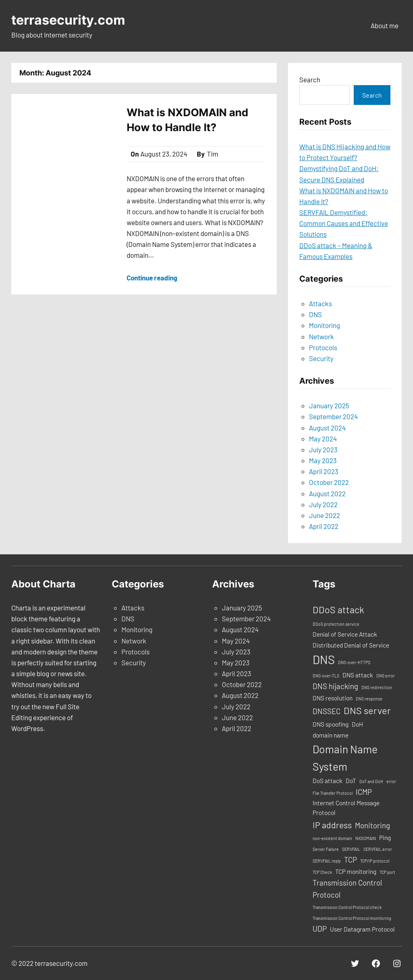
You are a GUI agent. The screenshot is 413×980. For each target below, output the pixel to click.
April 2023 (324, 471)
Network (321, 336)
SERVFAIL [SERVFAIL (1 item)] (351, 849)
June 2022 (324, 515)
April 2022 (324, 526)
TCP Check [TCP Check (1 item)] (322, 872)
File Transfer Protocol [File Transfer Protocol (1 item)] (333, 793)
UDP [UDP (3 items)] (320, 929)
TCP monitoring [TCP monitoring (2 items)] (356, 871)
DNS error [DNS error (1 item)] (386, 676)
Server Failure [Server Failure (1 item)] (326, 849)
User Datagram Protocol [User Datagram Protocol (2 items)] (362, 929)
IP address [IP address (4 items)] (332, 825)
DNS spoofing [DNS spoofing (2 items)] (331, 724)
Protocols (323, 347)
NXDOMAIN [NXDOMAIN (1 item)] (366, 838)
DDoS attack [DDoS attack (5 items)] (338, 610)
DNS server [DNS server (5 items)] (367, 710)
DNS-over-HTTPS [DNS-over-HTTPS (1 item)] (354, 662)
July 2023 (323, 449)
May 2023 (323, 460)
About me (385, 25)
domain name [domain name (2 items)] (331, 735)
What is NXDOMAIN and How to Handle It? (188, 120)
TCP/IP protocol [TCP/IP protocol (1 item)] (375, 861)
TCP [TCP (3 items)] (350, 860)
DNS (315, 314)
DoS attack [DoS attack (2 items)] (327, 781)
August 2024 (327, 428)
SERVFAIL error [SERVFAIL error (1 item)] (378, 849)
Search (310, 79)
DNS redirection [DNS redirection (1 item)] (377, 687)
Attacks (320, 303)
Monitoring (324, 325)
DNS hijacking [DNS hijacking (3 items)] (335, 686)
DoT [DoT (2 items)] (351, 781)
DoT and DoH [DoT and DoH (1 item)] (371, 781)
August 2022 (327, 493)
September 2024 (333, 416)
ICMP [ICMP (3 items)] (364, 792)
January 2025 (329, 405)
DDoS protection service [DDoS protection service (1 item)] (336, 624)
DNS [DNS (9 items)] (324, 659)
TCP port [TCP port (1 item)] (387, 872)
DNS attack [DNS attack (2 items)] (358, 675)
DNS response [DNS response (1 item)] (369, 699)
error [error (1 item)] (391, 781)
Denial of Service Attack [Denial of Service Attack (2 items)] (345, 634)
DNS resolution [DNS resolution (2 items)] (333, 698)
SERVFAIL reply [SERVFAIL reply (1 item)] (327, 861)
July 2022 (323, 504)
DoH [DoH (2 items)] (357, 724)
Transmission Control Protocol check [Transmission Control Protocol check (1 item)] (347, 907)
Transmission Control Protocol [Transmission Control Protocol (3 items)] (347, 889)
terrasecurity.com (68, 20)
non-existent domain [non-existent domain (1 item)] (332, 838)
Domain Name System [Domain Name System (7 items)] (345, 757)
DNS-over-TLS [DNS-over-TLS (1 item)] (326, 676)
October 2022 (329, 482)
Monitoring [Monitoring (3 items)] (372, 825)
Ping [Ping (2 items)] (385, 838)
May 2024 (323, 439)
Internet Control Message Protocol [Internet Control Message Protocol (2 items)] (346, 808)
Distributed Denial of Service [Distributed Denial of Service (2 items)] (351, 645)
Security (321, 358)
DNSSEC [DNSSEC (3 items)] (326, 711)
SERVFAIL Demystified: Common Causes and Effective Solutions (344, 223)
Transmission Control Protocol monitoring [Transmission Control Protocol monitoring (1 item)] (352, 918)
